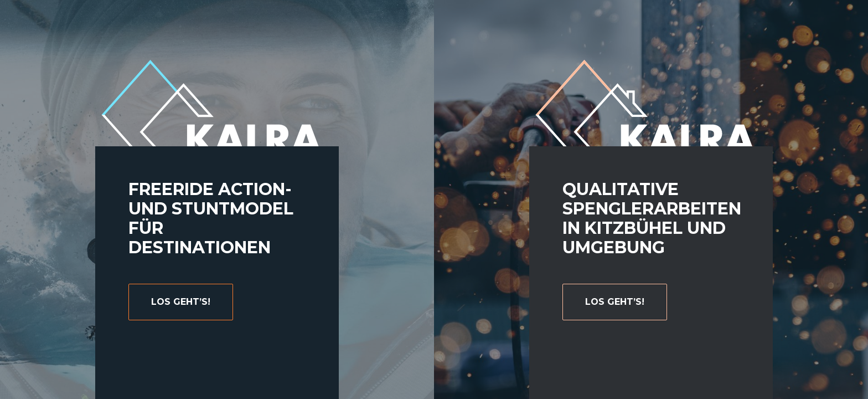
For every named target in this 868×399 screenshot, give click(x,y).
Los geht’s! (615, 302)
